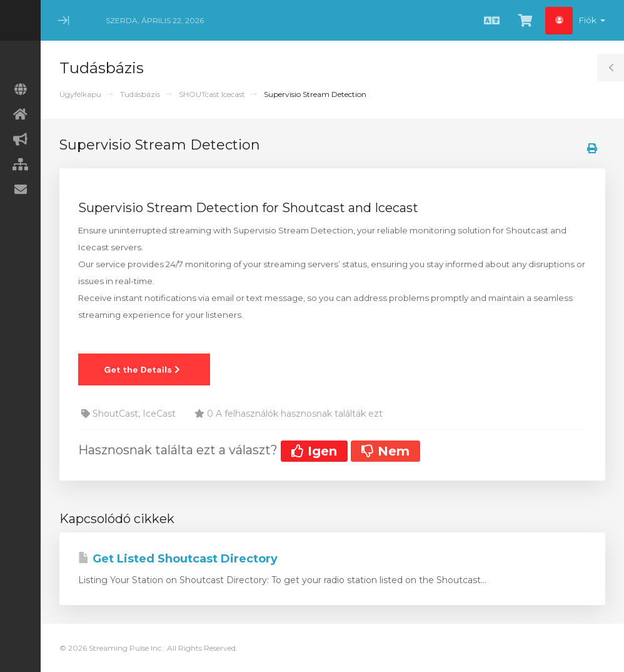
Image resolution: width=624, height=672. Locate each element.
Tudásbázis (140, 94)
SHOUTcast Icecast (212, 94)
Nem (385, 451)
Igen (314, 451)
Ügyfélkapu (80, 94)
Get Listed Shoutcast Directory (178, 559)
